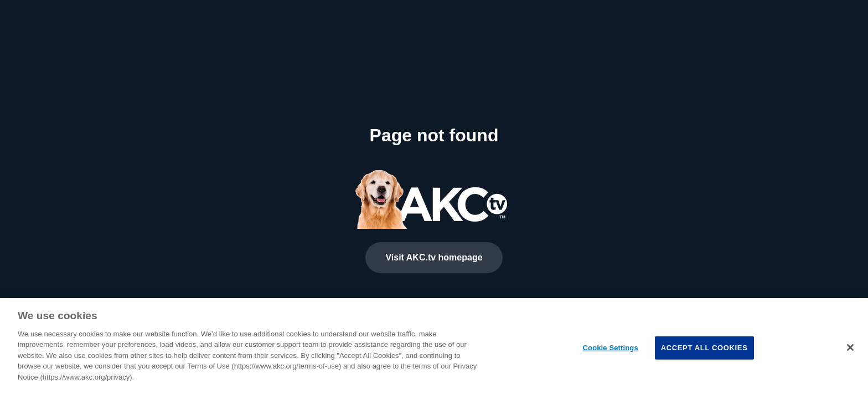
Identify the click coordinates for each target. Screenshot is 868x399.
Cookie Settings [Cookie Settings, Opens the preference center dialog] (611, 348)
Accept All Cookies (704, 348)
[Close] (850, 347)
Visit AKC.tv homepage (434, 257)
